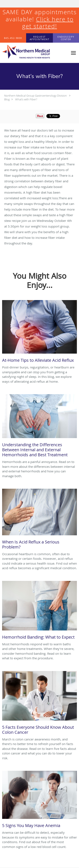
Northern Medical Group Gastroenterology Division (35, 96)
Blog (7, 99)
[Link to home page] (34, 53)
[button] (40, 38)
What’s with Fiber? (26, 99)
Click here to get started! (48, 23)
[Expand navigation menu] (73, 53)
